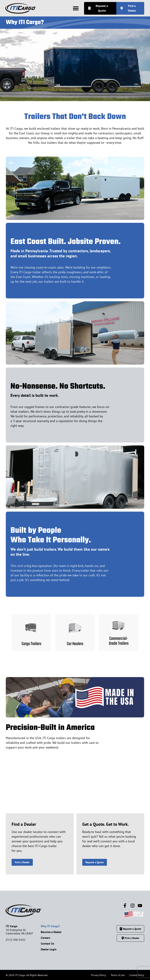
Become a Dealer (51, 932)
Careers (45, 938)
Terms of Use (118, 975)
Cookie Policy (137, 975)
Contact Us (47, 943)
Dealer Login (49, 949)
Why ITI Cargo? (50, 926)
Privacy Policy (98, 975)
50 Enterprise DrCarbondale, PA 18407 (19, 932)
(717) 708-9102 (16, 940)
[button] (76, 8)
